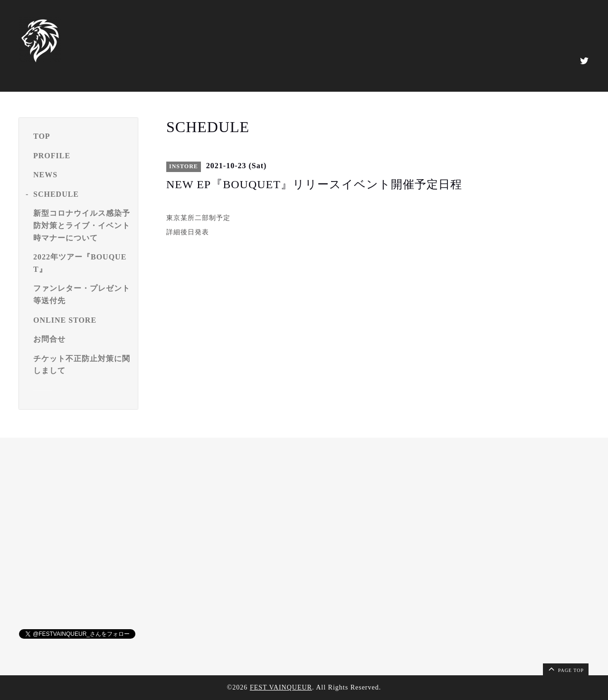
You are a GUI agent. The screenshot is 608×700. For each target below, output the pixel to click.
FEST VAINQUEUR (281, 687)
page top (565, 669)
